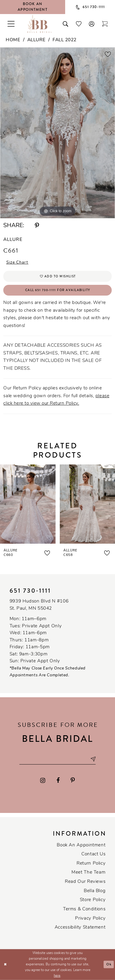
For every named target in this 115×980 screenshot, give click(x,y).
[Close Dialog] (5, 965)
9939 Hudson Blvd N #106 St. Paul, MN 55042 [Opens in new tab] (39, 605)
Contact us (93, 854)
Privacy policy (90, 919)
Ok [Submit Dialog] (109, 965)
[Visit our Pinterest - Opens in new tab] (73, 780)
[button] (92, 24)
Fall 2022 (65, 40)
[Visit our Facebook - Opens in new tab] (58, 780)
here (57, 976)
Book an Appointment (81, 845)
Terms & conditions (84, 909)
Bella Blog (95, 891)
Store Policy (93, 900)
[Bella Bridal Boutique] (40, 24)
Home (13, 40)
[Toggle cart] (105, 24)
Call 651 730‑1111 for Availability (58, 290)
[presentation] (28, 504)
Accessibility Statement (80, 928)
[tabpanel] (57, 133)
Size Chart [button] (17, 263)
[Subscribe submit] (93, 759)
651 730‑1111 (30, 591)
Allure (36, 40)
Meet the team (88, 873)
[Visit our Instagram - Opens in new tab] (43, 780)
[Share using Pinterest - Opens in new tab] (37, 226)
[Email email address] (57, 759)
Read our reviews (85, 882)
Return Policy (91, 864)
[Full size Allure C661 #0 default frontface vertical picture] (57, 133)
